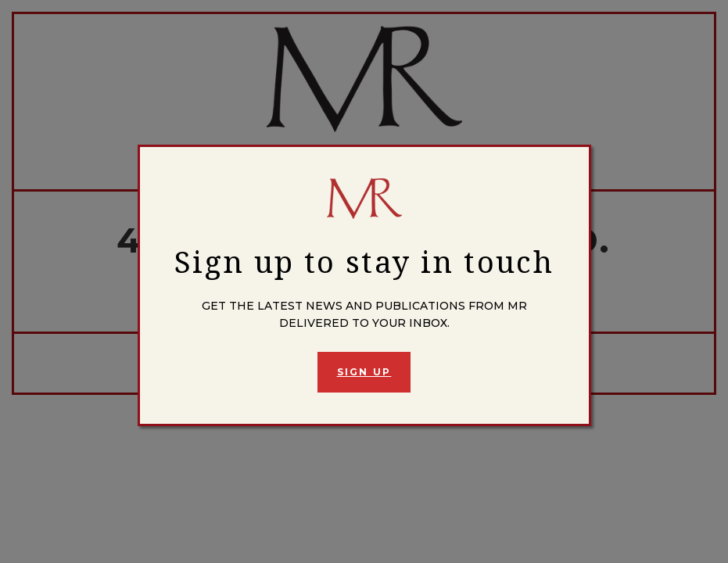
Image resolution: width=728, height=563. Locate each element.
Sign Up (364, 372)
